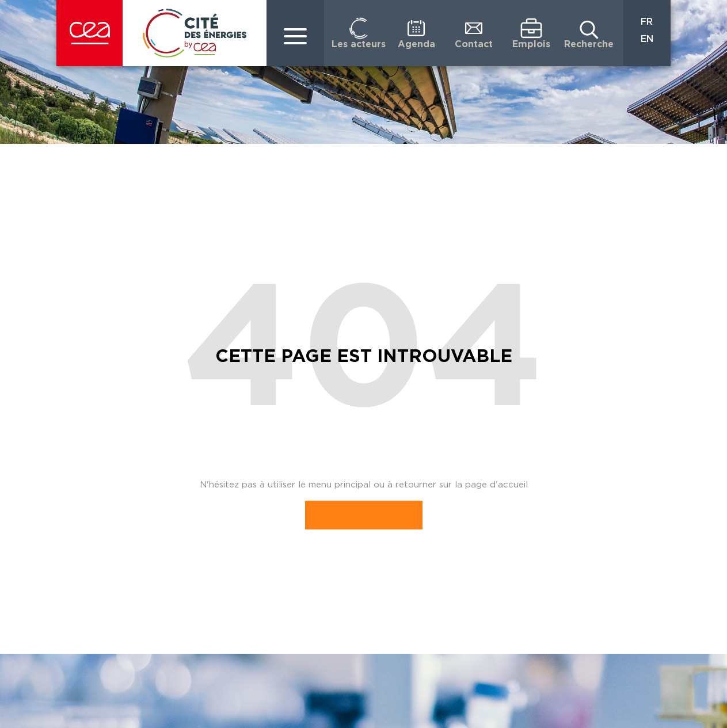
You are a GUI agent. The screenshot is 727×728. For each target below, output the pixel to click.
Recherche (589, 44)
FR (647, 22)
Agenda (416, 44)
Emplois (531, 44)
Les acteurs (359, 44)
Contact (474, 44)
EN (647, 39)
